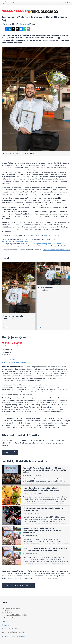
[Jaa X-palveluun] (14, 29)
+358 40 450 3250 (9, 359)
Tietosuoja (5, 625)
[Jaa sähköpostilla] (28, 29)
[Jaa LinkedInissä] (10, 29)
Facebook (5, 621)
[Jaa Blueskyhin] (21, 29)
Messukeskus (24, 24)
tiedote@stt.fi (7, 611)
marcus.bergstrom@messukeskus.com (17, 241)
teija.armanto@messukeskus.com (49, 244)
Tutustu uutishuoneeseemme (18, 585)
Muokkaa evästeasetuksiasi (11, 629)
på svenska (21, 636)
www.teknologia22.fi (51, 235)
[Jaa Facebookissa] (6, 29)
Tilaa (10, 452)
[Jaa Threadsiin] (17, 29)
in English (13, 636)
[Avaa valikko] (13, 2)
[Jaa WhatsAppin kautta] (25, 29)
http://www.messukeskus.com (14, 363)
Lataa (6, 327)
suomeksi (5, 636)
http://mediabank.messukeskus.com (56, 250)
